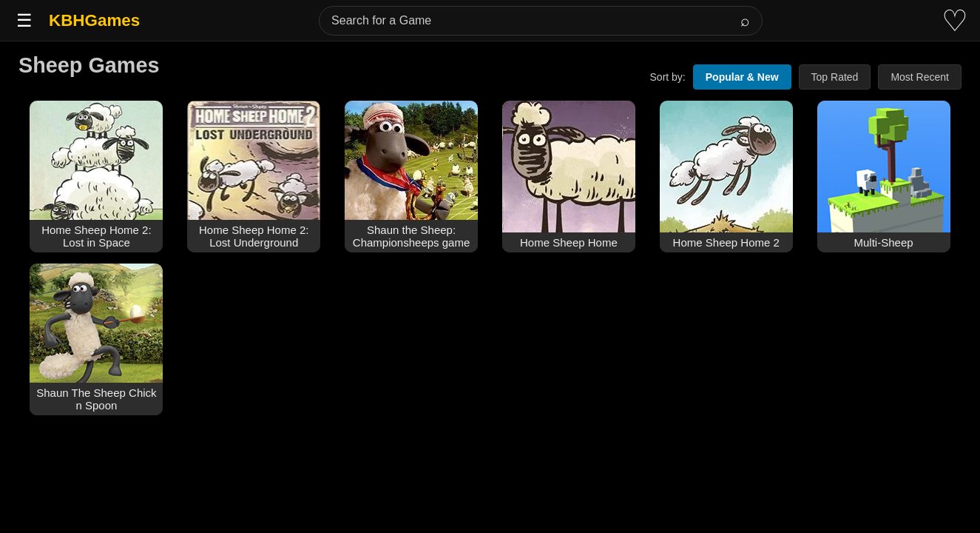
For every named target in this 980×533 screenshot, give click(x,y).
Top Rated (835, 77)
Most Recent (920, 77)
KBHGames (94, 20)
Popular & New (742, 77)
